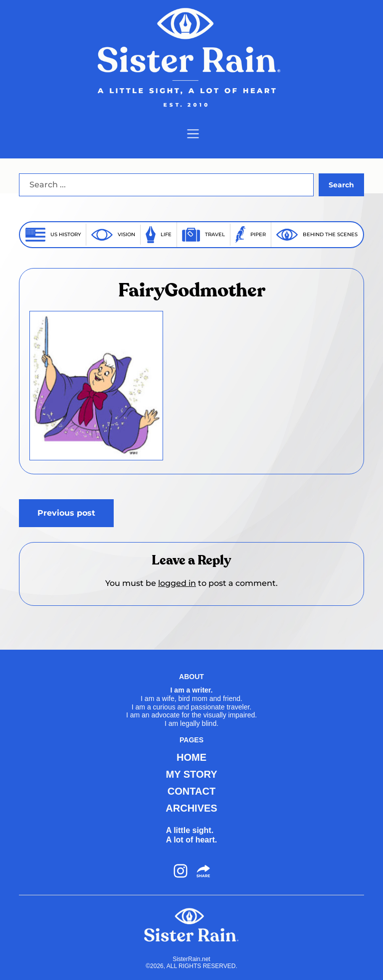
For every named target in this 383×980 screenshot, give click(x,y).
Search (341, 185)
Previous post (66, 513)
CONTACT (191, 791)
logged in (177, 583)
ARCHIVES (191, 808)
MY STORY (192, 774)
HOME (191, 757)
